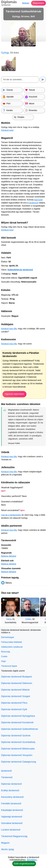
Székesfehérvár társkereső (20, 270)
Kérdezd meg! (7, 130)
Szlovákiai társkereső (12, 823)
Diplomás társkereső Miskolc (15, 690)
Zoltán (28, 619)
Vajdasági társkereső (12, 817)
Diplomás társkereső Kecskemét (17, 722)
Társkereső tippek (9, 666)
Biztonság (6, 652)
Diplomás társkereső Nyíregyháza (18, 716)
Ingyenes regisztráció (14, 394)
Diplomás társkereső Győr (14, 709)
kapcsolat (38, 200)
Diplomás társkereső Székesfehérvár (20, 729)
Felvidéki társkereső (11, 804)
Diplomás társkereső (11, 784)
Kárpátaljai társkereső (12, 810)
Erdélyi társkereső (10, 790)
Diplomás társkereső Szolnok (16, 736)
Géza (9, 619)
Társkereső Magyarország (14, 836)
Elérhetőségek (8, 637)
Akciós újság (7, 849)
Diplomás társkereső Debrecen (17, 683)
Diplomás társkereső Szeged (16, 696)
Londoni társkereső (11, 830)
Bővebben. (32, 860)
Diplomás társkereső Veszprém (17, 755)
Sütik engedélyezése (24, 864)
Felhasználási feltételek (12, 642)
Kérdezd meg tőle (9, 329)
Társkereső (7, 777)
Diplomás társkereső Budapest (16, 677)
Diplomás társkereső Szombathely (18, 742)
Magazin (5, 843)
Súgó (3, 661)
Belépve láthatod (9, 556)
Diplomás (9, 3)
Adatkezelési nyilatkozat (12, 647)
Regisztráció (38, 3)
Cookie (4, 656)
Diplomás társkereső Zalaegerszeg (19, 762)
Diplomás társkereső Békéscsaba (18, 749)
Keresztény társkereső (12, 797)
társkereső (34, 203)
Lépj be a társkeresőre (11, 515)
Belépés (26, 3)
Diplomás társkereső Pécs (14, 703)
